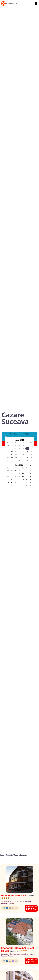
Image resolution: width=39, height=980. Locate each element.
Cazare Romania (7, 855)
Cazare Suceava (21, 855)
